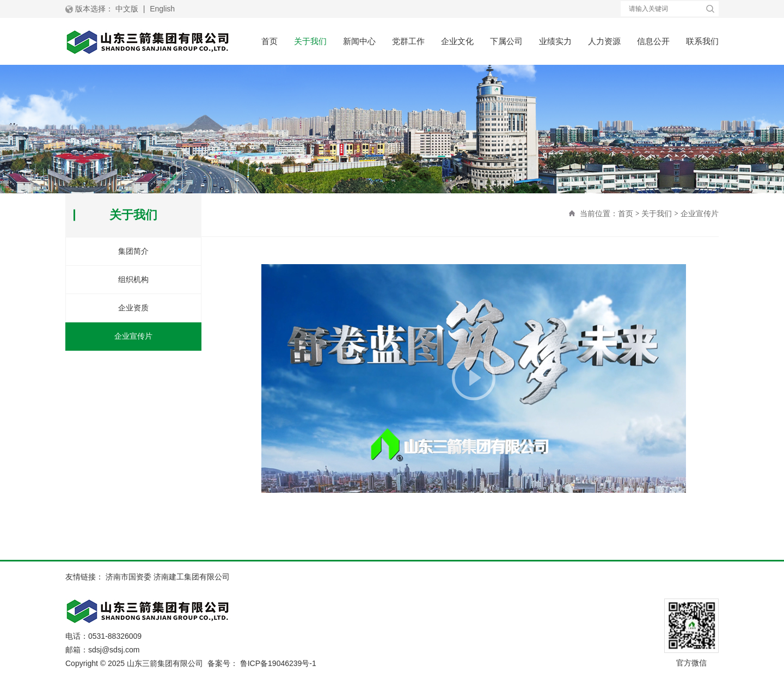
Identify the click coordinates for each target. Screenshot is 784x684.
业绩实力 (555, 41)
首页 (269, 41)
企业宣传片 (700, 213)
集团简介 (133, 251)
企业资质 (133, 308)
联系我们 (702, 41)
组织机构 (133, 279)
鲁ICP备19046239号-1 (278, 663)
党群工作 (408, 41)
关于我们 (310, 41)
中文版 (127, 9)
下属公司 (506, 41)
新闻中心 (359, 41)
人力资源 (604, 41)
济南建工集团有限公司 (192, 577)
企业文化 (457, 41)
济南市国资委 (128, 577)
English (162, 9)
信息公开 (653, 41)
